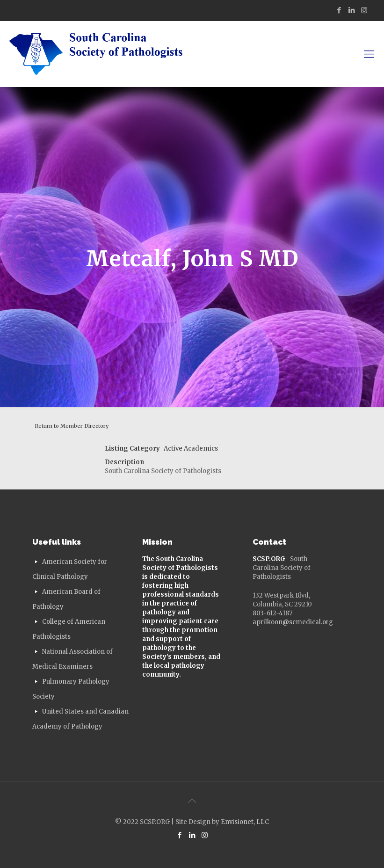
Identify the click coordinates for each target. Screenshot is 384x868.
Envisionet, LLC (245, 822)
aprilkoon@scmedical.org (293, 622)
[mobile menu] (369, 54)
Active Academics (191, 449)
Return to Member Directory (72, 426)
